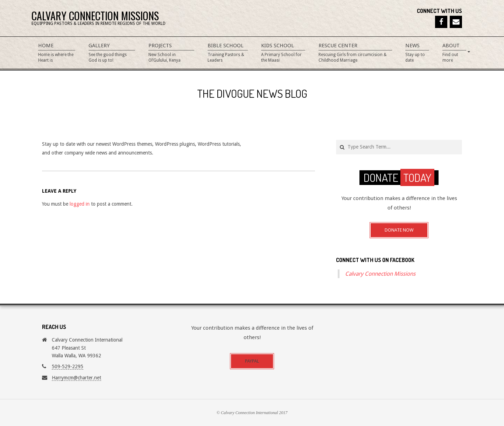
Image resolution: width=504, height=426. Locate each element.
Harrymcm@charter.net (76, 378)
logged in (80, 204)
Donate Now (399, 230)
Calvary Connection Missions (380, 274)
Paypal (252, 361)
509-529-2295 (68, 366)
